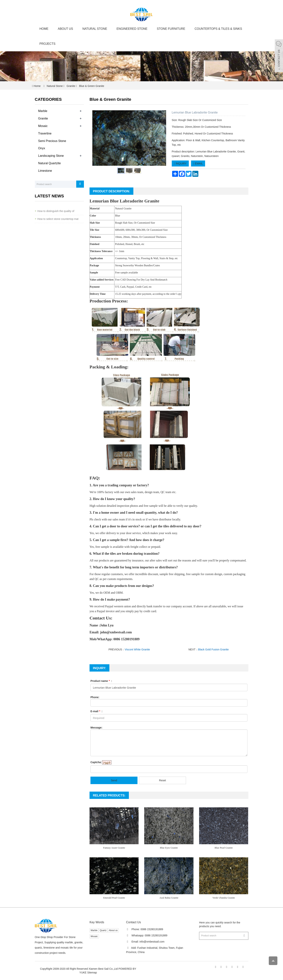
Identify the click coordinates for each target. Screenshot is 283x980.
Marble (43, 111)
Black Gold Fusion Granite (213, 649)
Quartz (103, 930)
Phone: (95, 697)
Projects (47, 44)
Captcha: (96, 762)
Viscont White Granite (137, 649)
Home (44, 29)
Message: (96, 728)
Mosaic (43, 126)
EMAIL (198, 163)
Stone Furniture (171, 29)
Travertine (45, 133)
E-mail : (96, 711)
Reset (162, 780)
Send (114, 780)
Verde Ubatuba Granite (224, 898)
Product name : (101, 681)
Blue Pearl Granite (224, 848)
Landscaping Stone (51, 156)
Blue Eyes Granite (169, 848)
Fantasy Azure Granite (114, 848)
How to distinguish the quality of (56, 211)
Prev (97, 138)
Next (161, 138)
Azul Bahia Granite (169, 898)
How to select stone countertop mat (58, 219)
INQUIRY (180, 163)
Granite (71, 86)
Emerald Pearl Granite (114, 898)
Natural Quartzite (50, 163)
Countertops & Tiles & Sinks (218, 29)
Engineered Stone (132, 29)
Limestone (45, 171)
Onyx (42, 148)
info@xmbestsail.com (152, 942)
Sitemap (92, 973)
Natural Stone (95, 29)
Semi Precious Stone (52, 141)
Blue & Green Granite (91, 86)
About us (66, 29)
